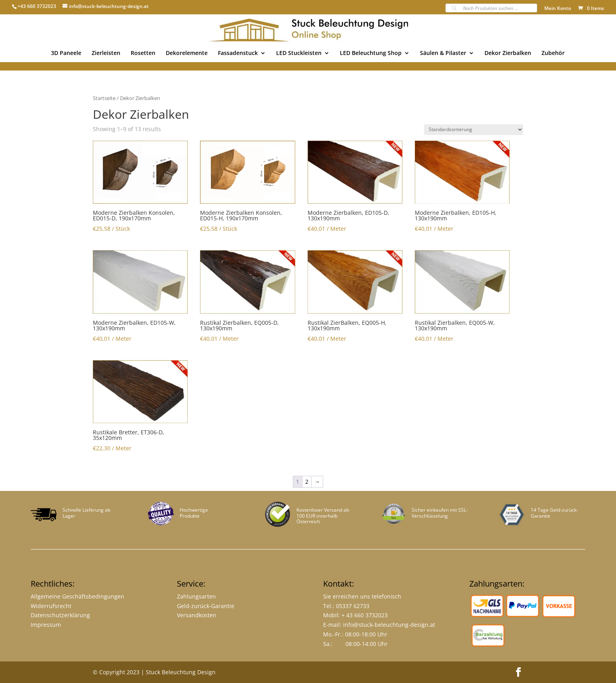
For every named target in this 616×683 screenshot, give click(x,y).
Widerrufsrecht (51, 606)
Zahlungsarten (196, 596)
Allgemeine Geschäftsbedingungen (77, 596)
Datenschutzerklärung (60, 615)
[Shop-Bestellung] (474, 130)
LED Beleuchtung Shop (371, 53)
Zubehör (553, 53)
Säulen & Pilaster (443, 53)
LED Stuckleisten (299, 53)
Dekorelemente (187, 53)
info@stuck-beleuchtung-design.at (389, 625)
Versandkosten (197, 615)
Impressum (46, 625)
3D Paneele (66, 53)
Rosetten (143, 53)
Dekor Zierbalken (508, 53)
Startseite (104, 98)
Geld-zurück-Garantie (206, 606)
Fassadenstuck (238, 53)
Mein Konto (558, 9)
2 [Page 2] (307, 482)
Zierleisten (106, 53)
